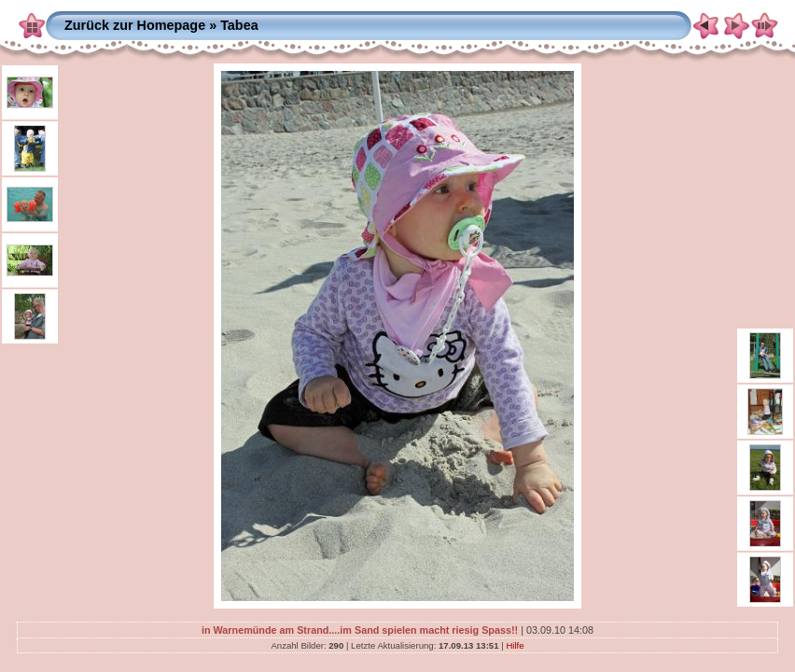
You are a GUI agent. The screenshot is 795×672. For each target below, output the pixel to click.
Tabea (239, 25)
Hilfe (515, 645)
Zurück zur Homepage (135, 25)
